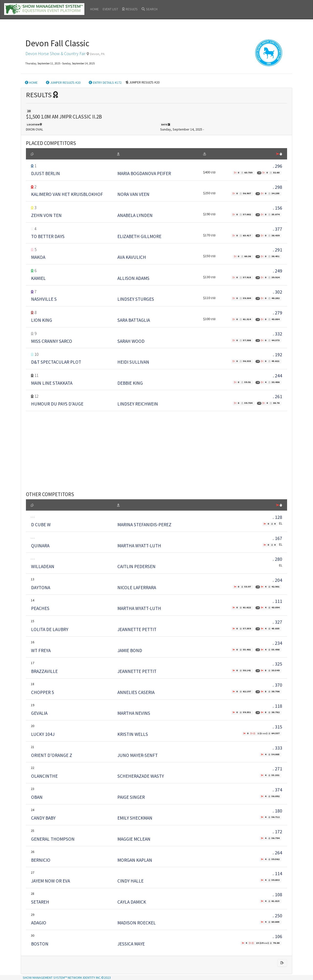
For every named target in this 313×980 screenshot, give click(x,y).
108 (277, 895)
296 (279, 166)
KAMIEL (38, 278)
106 (277, 936)
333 (277, 748)
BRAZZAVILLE (44, 671)
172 (277, 832)
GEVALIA (39, 713)
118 (277, 706)
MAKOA (38, 257)
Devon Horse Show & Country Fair (56, 54)
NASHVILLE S (44, 299)
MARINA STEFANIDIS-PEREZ (144, 525)
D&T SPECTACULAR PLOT (56, 362)
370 (277, 685)
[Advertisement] (156, 445)
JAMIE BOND (130, 650)
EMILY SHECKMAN (135, 818)
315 (277, 727)
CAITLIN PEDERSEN (136, 566)
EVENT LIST (110, 9)
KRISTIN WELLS (133, 734)
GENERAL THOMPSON (53, 839)
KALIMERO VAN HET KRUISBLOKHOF (67, 194)
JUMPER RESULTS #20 (63, 83)
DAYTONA (41, 587)
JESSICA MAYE (131, 944)
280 (277, 559)
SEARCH (150, 9)
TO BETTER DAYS (48, 236)
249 (279, 271)
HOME (95, 9)
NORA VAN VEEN (133, 194)
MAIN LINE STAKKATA (52, 383)
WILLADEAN (43, 566)
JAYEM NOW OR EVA (50, 881)
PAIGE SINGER (131, 797)
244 (279, 376)
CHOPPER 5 (43, 692)
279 (279, 313)
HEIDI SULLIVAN (133, 362)
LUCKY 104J (43, 734)
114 (277, 873)
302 (279, 292)
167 (277, 538)
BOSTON (40, 944)
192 (279, 355)
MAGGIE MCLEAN (134, 839)
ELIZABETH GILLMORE (139, 236)
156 (279, 208)
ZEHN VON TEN (46, 215)
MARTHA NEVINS (134, 713)
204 (277, 580)
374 (277, 790)
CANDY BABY (43, 818)
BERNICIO (41, 860)
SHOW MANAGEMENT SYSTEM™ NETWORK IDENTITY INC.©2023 (67, 978)
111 (277, 601)
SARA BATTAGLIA (134, 320)
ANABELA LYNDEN (135, 215)
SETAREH (40, 902)
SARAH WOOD (131, 341)
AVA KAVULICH (132, 257)
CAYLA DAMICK (132, 902)
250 (277, 916)
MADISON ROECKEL (137, 923)
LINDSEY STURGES (136, 299)
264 (277, 853)
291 (279, 250)
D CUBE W (41, 525)
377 (279, 229)
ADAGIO (39, 923)
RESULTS (130, 9)
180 (277, 811)
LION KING (42, 320)
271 (277, 769)
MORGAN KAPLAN (135, 860)
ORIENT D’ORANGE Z (52, 755)
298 (279, 187)
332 (279, 334)
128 (277, 517)
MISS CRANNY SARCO (52, 341)
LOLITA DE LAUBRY (50, 629)
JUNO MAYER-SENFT (138, 755)
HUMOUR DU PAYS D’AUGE (57, 404)
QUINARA (40, 546)
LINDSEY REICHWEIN (138, 404)
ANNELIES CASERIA (136, 692)
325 (277, 664)
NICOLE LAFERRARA (137, 587)
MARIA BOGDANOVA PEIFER (144, 173)
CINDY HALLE (130, 881)
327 (277, 622)
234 (277, 643)
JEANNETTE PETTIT (137, 629)
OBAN (37, 797)
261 (279, 396)
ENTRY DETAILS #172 (105, 83)
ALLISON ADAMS (133, 278)
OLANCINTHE (44, 776)
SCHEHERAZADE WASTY (141, 776)
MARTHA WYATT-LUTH (139, 546)
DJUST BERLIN (45, 173)
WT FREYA (41, 650)
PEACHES (40, 608)
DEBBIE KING (130, 383)
